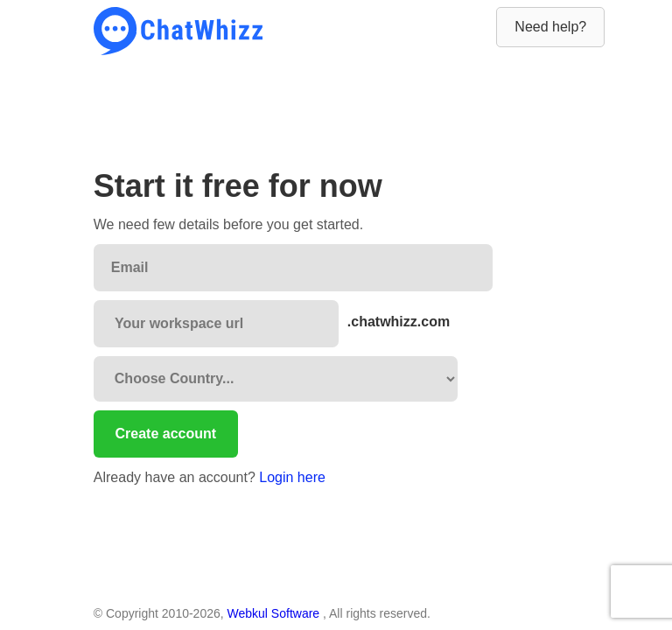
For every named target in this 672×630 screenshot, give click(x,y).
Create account (166, 434)
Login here (292, 477)
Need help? (550, 27)
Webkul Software (275, 613)
